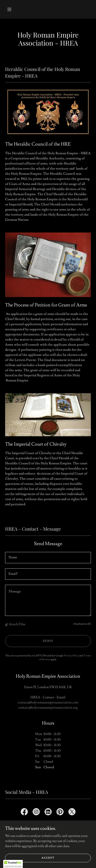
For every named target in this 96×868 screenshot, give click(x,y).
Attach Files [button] (17, 624)
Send (48, 641)
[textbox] (48, 558)
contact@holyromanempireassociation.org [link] (48, 708)
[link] (24, 813)
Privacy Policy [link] (71, 656)
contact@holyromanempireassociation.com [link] (48, 702)
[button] (9, 9)
